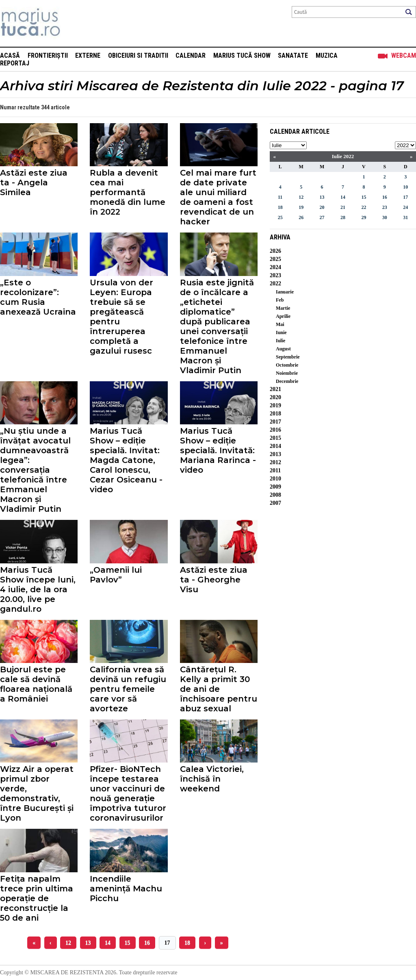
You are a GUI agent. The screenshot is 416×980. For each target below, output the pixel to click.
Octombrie (287, 365)
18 (187, 943)
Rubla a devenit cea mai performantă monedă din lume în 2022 (128, 192)
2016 (275, 430)
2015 (275, 438)
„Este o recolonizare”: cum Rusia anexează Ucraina (38, 297)
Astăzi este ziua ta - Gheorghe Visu (214, 580)
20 (322, 207)
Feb (280, 300)
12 (68, 943)
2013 (275, 454)
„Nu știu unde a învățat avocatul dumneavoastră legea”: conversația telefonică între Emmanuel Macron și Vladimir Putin (35, 470)
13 (88, 943)
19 (301, 207)
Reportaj (15, 63)
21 (343, 207)
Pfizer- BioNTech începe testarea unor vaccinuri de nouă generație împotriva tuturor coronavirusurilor (128, 793)
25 (280, 217)
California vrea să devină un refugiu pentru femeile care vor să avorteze (128, 689)
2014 (275, 446)
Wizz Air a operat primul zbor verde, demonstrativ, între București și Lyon (37, 793)
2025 (275, 259)
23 (385, 207)
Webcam (404, 55)
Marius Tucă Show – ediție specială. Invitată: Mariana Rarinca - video (218, 450)
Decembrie (287, 381)
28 (343, 217)
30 (385, 217)
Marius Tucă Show (242, 55)
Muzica (327, 55)
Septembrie (288, 357)
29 (364, 217)
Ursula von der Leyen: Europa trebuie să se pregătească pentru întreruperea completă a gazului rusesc (121, 317)
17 (167, 943)
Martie (283, 308)
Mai (280, 324)
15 (128, 943)
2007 (275, 503)
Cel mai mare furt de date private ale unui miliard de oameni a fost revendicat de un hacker (218, 197)
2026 (275, 251)
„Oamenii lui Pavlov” (116, 575)
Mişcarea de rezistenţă (74, 23)
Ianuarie (285, 292)
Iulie (281, 341)
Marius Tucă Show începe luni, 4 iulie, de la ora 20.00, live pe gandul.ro (38, 589)
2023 (275, 275)
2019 (275, 405)
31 (405, 217)
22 (364, 207)
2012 (275, 462)
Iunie (281, 332)
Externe (88, 55)
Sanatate (293, 55)
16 (147, 943)
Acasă (10, 55)
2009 (275, 487)
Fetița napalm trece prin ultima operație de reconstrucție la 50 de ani (37, 898)
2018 (275, 414)
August (283, 349)
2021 (275, 389)
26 (301, 217)
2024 (275, 267)
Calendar (191, 55)
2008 (275, 495)
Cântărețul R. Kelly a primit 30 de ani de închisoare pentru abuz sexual (219, 689)
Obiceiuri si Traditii (138, 55)
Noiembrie (287, 373)
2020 (275, 397)
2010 (275, 479)
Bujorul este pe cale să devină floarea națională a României (36, 684)
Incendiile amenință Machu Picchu (126, 889)
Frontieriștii (48, 55)
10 (405, 187)
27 (322, 217)
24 (405, 207)
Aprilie (283, 316)
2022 (275, 284)
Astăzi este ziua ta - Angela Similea (34, 183)
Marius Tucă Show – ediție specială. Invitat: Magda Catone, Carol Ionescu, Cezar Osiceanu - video (126, 460)
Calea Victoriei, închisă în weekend (212, 779)
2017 (275, 422)
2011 (275, 470)
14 (108, 943)
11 (280, 197)
